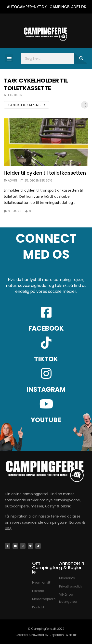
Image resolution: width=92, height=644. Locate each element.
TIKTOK (46, 359)
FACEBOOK (46, 328)
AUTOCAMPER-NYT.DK (27, 7)
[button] (9, 58)
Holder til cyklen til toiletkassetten (45, 173)
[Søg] (81, 58)
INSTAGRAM (46, 390)
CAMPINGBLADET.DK (68, 7)
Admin (12, 180)
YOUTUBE (46, 420)
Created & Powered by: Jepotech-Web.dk (46, 635)
